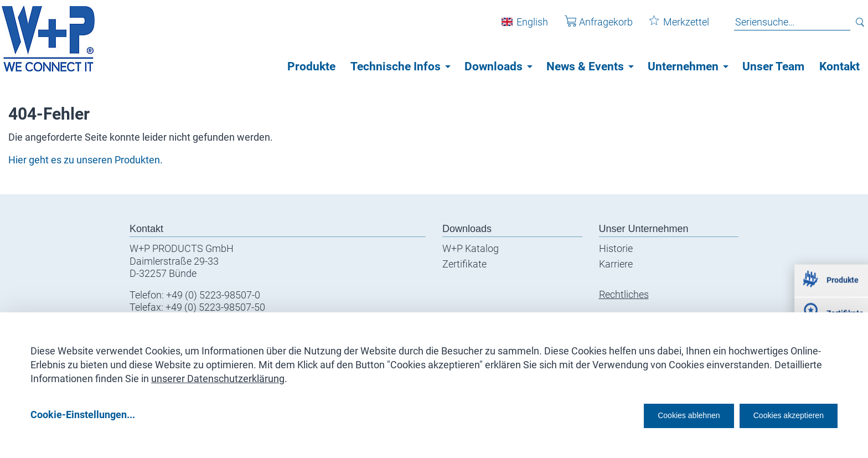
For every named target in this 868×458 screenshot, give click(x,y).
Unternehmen (683, 66)
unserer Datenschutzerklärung (218, 375)
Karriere (616, 264)
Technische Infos (396, 66)
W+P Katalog (471, 248)
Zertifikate (464, 264)
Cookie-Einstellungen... (83, 415)
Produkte (311, 66)
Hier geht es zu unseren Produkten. (86, 160)
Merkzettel (671, 27)
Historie (616, 248)
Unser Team (773, 66)
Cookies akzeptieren (779, 415)
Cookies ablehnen (655, 415)
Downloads (494, 66)
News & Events (585, 66)
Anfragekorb (591, 27)
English (525, 27)
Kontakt (839, 66)
